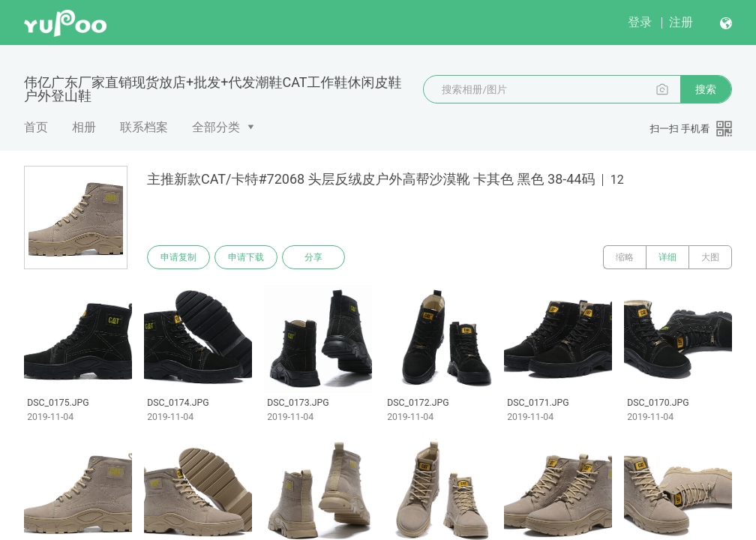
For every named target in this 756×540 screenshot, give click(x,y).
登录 (640, 22)
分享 (313, 257)
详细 (667, 257)
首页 (36, 127)
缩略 (625, 257)
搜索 (706, 89)
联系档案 (144, 127)
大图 (710, 257)
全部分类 (216, 127)
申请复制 (178, 257)
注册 (681, 22)
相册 (84, 127)
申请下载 (246, 257)
